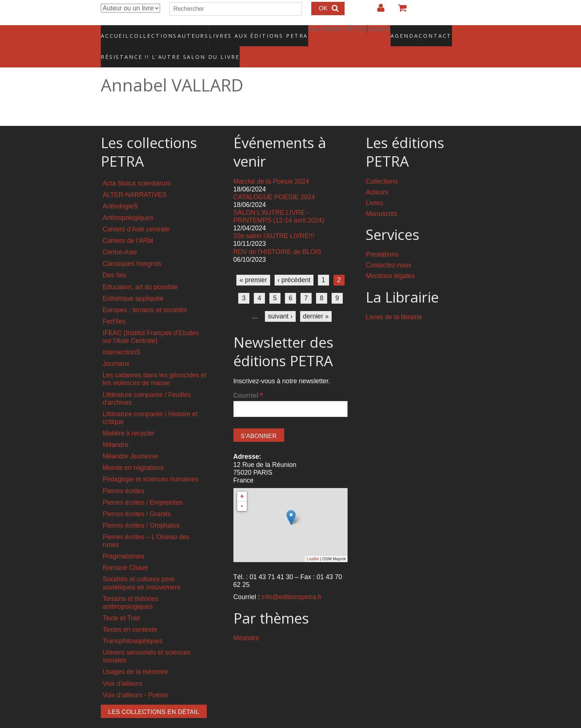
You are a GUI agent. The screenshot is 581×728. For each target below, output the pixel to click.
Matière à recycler (129, 418)
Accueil (115, 31)
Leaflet (313, 543)
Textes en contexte (130, 614)
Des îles (114, 260)
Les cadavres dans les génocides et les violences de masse (155, 363)
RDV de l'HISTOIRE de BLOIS (278, 236)
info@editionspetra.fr (292, 581)
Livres (374, 187)
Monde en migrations (133, 452)
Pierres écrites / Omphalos (141, 510)
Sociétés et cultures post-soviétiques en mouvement (141, 567)
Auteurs (188, 31)
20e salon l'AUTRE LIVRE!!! (274, 220)
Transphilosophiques (133, 625)
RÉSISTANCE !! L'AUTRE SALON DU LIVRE (152, 45)
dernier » (316, 300)
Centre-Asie (120, 237)
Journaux (116, 348)
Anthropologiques (128, 202)
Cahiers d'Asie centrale (136, 213)
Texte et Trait (121, 602)
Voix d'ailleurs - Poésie (135, 679)
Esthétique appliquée (133, 283)
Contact (409, 31)
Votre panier (399, 11)
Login (377, 11)
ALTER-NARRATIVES (135, 179)
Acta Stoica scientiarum (137, 167)
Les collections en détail (154, 696)
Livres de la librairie (394, 301)
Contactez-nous (389, 250)
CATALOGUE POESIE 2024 (274, 181)
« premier (253, 264)
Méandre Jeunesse (130, 441)
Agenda (378, 31)
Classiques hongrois (132, 248)
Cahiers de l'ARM (128, 225)
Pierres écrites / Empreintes (143, 487)
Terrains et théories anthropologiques (130, 587)
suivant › (280, 300)
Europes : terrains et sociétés (145, 294)
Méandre (115, 429)
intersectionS (122, 337)
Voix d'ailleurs (122, 668)
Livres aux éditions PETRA (243, 31)
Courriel (248, 380)
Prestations (382, 239)
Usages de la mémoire (135, 656)
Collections (151, 31)
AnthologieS (120, 190)
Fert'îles (114, 305)
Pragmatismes (123, 541)
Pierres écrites (123, 475)
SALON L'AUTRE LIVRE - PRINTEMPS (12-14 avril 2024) (279, 201)
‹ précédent (294, 264)
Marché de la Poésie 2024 (271, 166)
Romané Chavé (125, 552)
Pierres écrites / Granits (137, 498)
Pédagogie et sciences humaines (150, 464)
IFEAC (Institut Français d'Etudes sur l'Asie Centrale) (151, 321)
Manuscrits (381, 198)
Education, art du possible (140, 271)
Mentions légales (390, 260)
